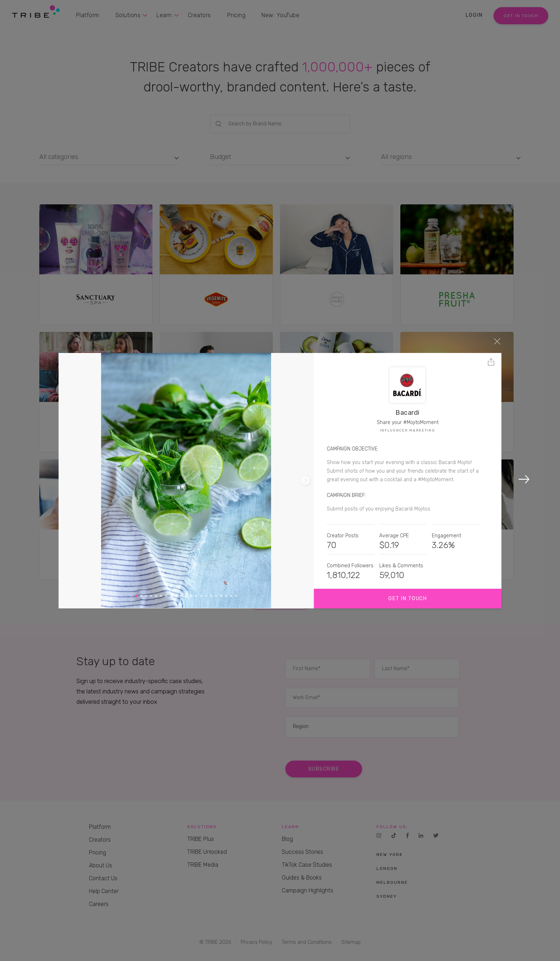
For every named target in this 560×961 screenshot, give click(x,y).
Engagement (446, 536)
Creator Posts (343, 536)
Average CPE (394, 536)
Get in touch (407, 599)
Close (497, 341)
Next (305, 480)
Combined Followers (350, 566)
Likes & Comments (401, 566)
